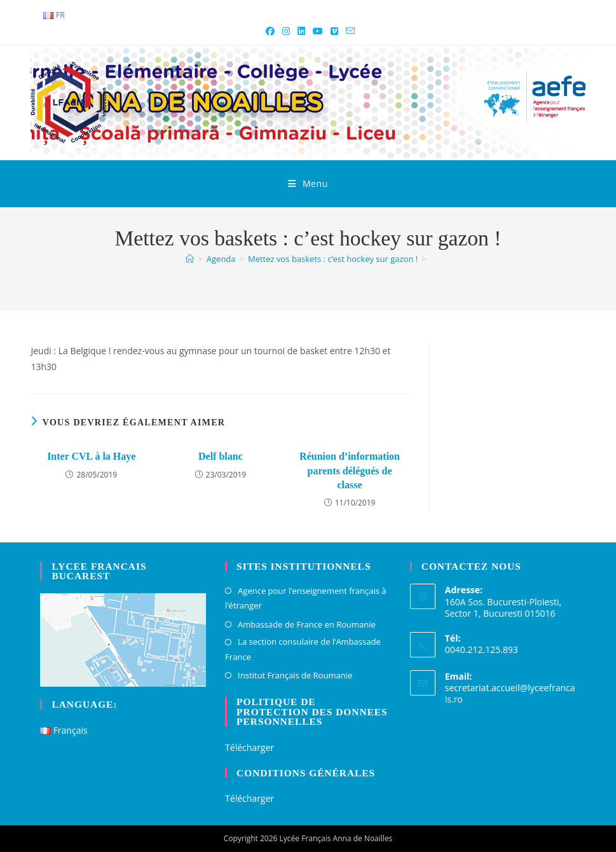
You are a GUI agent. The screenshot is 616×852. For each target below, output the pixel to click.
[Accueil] (190, 259)
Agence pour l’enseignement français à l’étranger (306, 598)
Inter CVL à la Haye (91, 456)
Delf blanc (221, 456)
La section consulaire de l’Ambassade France (303, 649)
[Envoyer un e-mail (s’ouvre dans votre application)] (348, 31)
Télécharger (250, 747)
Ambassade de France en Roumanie (307, 624)
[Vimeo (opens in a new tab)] (334, 31)
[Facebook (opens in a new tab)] (270, 31)
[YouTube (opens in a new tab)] (318, 31)
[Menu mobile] (308, 184)
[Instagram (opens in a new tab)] (286, 31)
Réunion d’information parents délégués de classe (350, 471)
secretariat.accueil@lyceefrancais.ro (510, 693)
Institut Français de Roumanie (295, 675)
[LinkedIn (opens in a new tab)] (301, 31)
